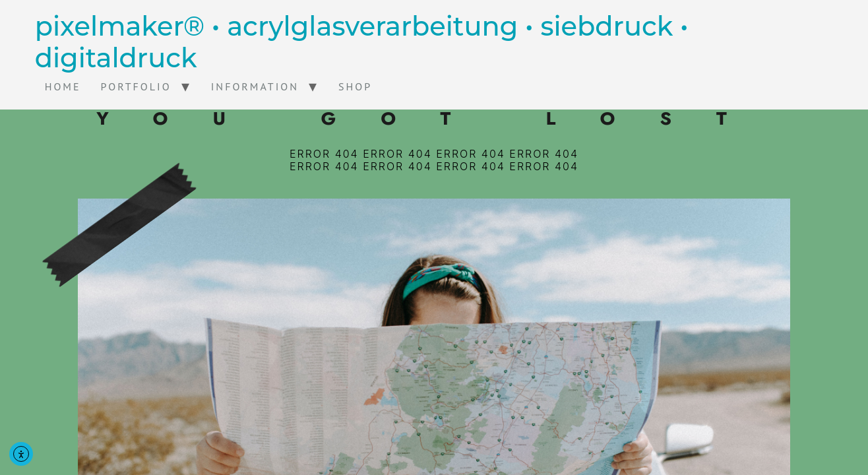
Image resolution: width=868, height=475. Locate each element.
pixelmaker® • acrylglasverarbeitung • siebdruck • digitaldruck (362, 42)
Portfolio (136, 86)
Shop (355, 86)
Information (255, 86)
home (63, 86)
